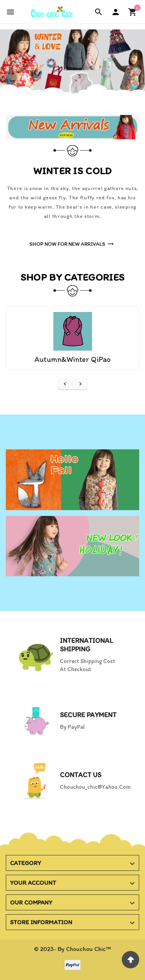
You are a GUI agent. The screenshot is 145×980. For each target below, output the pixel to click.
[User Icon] (116, 12)
